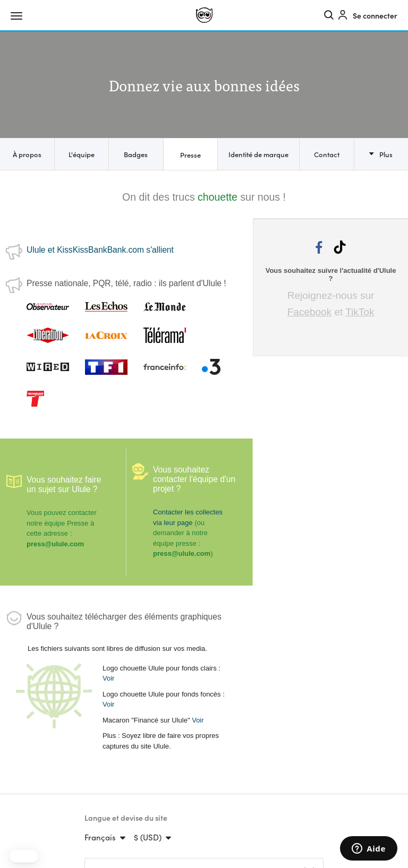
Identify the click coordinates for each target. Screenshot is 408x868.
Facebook (309, 312)
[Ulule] (204, 15)
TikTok (360, 312)
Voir (108, 678)
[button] (24, 856)
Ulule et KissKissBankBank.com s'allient (100, 250)
